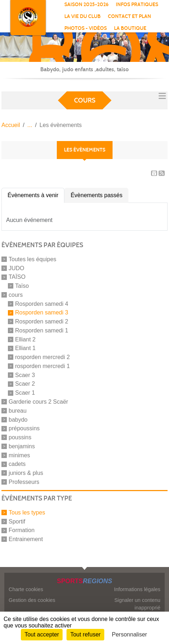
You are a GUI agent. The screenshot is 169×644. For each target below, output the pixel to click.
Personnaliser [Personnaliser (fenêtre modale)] (129, 634)
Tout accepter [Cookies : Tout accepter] (42, 634)
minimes (19, 455)
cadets (17, 464)
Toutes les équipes (33, 259)
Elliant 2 (25, 339)
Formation (22, 530)
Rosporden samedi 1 (42, 330)
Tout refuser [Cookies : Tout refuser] (85, 634)
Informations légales (137, 589)
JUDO (17, 268)
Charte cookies (26, 589)
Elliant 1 (25, 348)
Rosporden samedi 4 (42, 303)
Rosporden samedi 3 (42, 312)
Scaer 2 (25, 384)
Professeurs (24, 482)
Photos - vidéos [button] (86, 28)
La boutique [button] (130, 28)
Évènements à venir (33, 195)
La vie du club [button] (83, 16)
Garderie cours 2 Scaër (38, 402)
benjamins (22, 446)
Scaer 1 (25, 393)
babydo (18, 419)
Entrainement (26, 539)
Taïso (22, 286)
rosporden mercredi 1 (42, 366)
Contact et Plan (129, 16)
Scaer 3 (25, 375)
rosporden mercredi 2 (42, 357)
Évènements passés (96, 195)
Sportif (17, 521)
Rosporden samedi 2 (42, 321)
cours (16, 295)
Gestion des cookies (32, 600)
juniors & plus (26, 473)
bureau (18, 411)
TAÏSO (17, 277)
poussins (20, 437)
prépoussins (24, 428)
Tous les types (27, 513)
